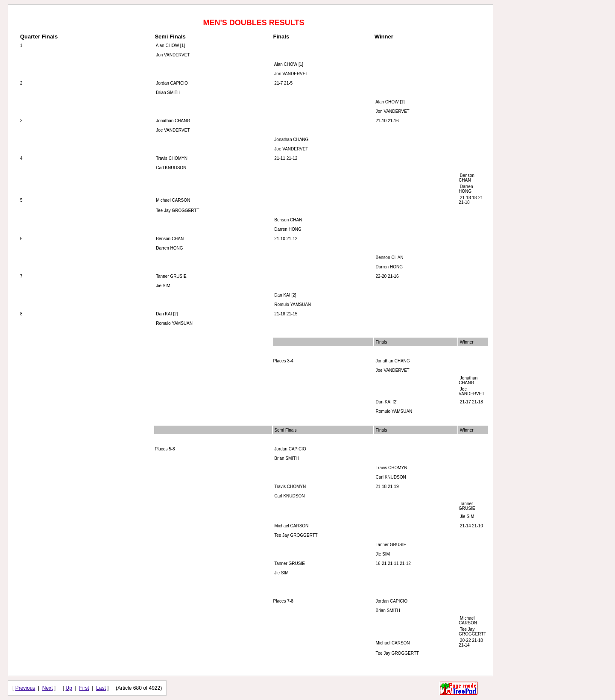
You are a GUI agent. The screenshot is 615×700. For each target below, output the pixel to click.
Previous (25, 688)
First (84, 688)
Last (101, 688)
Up (69, 688)
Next (48, 688)
